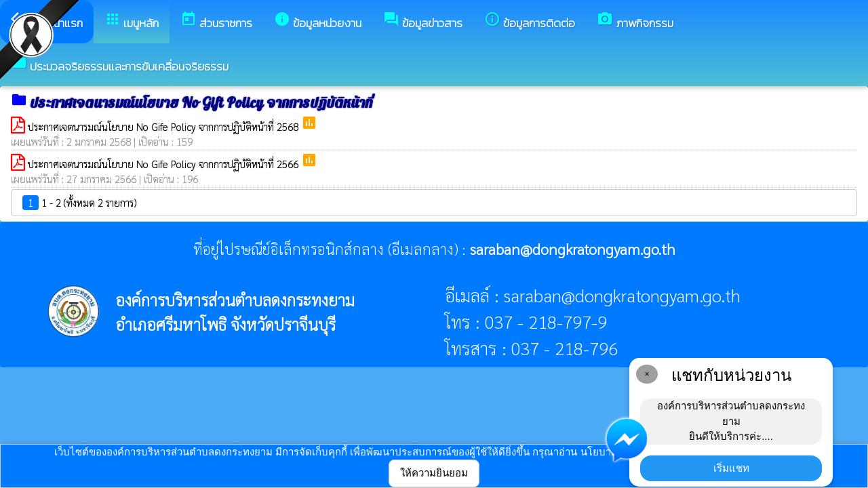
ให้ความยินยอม (434, 473)
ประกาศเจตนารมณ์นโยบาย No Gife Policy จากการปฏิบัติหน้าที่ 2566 (164, 164)
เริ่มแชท (731, 468)
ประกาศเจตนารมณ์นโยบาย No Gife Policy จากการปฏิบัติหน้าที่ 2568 (164, 126)
